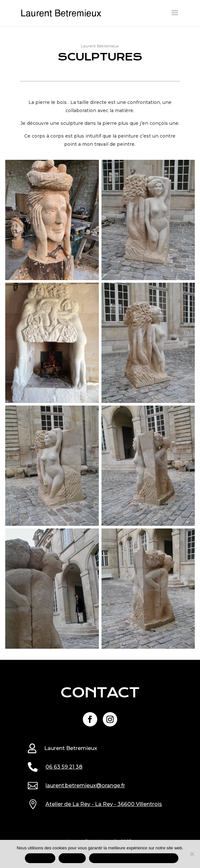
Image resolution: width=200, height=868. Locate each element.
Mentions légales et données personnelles (134, 858)
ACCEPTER (40, 858)
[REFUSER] (192, 854)
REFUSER (72, 858)
